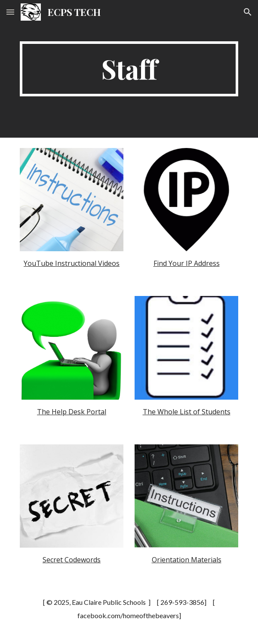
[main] (129, 69)
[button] (10, 12)
